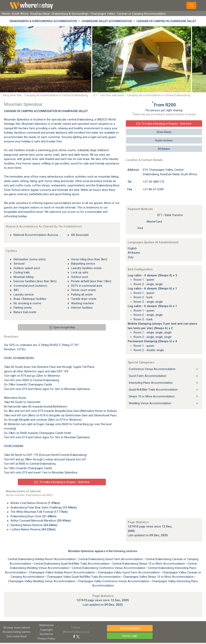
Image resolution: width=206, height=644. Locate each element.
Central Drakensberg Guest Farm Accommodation (111, 559)
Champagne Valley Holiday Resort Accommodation (63, 572)
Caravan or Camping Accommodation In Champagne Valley (46, 111)
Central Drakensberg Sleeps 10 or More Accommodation (149, 564)
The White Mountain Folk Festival (39, 512)
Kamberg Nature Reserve (34, 525)
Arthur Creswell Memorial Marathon (40, 521)
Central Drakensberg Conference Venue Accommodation (109, 568)
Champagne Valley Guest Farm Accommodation (129, 572)
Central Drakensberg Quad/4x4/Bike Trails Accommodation (72, 564)
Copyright (46, 630)
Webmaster (46, 625)
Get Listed (17, 636)
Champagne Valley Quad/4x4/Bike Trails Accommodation (84, 577)
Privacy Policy (46, 639)
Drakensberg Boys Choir (33, 516)
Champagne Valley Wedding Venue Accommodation (42, 581)
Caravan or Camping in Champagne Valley (166, 21)
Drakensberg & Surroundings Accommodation (43, 21)
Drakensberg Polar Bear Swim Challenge (43, 507)
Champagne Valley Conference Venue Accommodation (114, 581)
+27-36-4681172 (153, 182)
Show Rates (164, 132)
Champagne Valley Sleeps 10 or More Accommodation (159, 577)
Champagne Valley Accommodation (107, 21)
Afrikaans (164, 149)
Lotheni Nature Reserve (33, 529)
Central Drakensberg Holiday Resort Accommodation (42, 559)
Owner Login (130, 636)
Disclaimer (46, 634)
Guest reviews (164, 140)
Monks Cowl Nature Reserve (35, 503)
